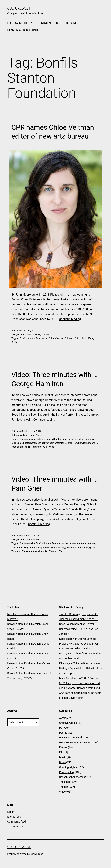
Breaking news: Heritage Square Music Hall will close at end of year (81, 668)
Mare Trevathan (68, 678)
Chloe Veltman (56, 338)
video (51, 447)
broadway (79, 439)
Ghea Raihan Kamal (70, 624)
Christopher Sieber (31, 443)
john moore (89, 443)
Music (30, 335)
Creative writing (68, 723)
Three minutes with (38, 447)
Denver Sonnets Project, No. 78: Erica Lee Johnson (79, 629)
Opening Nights (68, 767)
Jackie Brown (58, 547)
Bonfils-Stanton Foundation (34, 338)
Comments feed (16, 822)
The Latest (65, 782)
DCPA (62, 728)
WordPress (37, 854)
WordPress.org (16, 826)
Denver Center (57, 443)
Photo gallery (67, 772)
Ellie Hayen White (69, 663)
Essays (63, 747)
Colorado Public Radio (76, 338)
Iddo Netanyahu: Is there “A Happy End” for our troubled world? (81, 653)
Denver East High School (24, 547)
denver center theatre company (81, 543)
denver (45, 443)
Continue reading (70, 319)
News (38, 335)
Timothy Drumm (68, 614)
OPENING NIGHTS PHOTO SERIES (57, 23)
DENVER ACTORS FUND (23, 30)
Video (39, 435)
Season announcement (72, 777)
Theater (45, 335)
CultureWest (19, 8)
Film (30, 540)
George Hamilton (73, 443)
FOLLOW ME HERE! (20, 23)
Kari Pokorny (66, 639)
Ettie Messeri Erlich (70, 649)
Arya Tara (65, 693)
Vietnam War (56, 551)
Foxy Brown (44, 547)
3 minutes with (27, 439)
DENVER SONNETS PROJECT (76, 743)
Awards (63, 718)
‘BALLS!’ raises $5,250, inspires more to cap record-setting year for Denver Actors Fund (80, 683)
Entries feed (14, 817)
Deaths (63, 733)
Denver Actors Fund (70, 737)
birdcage (40, 439)
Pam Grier (83, 547)
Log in (11, 812)
